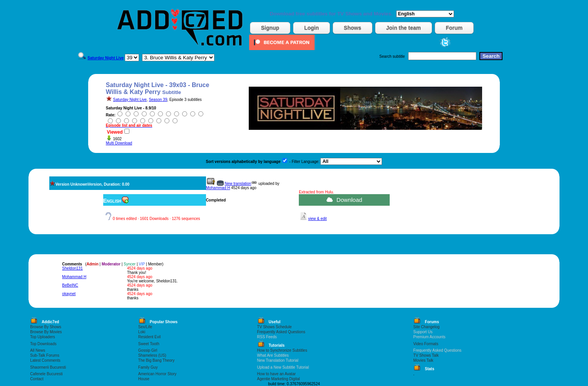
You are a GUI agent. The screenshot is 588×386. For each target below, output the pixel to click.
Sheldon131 (72, 268)
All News (38, 350)
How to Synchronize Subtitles (282, 350)
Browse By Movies (46, 332)
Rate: (111, 115)
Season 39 (158, 100)
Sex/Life (145, 327)
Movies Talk (423, 360)
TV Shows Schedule (275, 327)
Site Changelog (426, 327)
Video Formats (426, 344)
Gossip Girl (148, 350)
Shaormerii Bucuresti (48, 367)
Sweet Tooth (149, 344)
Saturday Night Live (130, 100)
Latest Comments (45, 360)
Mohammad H (218, 188)
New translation (238, 184)
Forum (454, 28)
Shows (353, 28)
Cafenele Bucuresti (46, 374)
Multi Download (119, 143)
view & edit (317, 219)
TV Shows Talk (426, 355)
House (144, 379)
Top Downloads (43, 344)
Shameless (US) (152, 355)
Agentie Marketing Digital (279, 379)
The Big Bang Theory (156, 360)
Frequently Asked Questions (281, 332)
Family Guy (148, 367)
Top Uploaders (42, 337)
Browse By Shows (46, 327)
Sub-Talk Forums (45, 355)
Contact (37, 379)
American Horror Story (157, 374)
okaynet (69, 294)
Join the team (404, 28)
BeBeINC (70, 285)
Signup (270, 28)
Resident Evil (149, 337)
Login (312, 28)
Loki (142, 332)
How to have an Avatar (276, 374)
